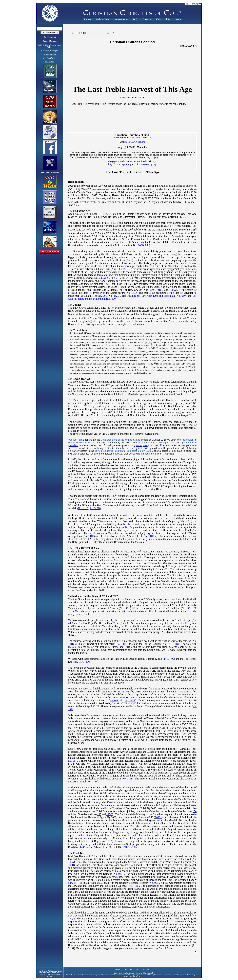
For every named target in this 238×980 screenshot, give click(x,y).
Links (168, 19)
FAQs (136, 19)
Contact (125, 969)
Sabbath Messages (50, 41)
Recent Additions (50, 37)
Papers (88, 19)
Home (178, 19)
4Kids (158, 19)
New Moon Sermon (50, 58)
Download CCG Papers (50, 51)
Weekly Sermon (50, 55)
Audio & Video (103, 19)
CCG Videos (50, 62)
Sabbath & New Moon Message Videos (50, 46)
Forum (131, 969)
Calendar (148, 19)
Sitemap (146, 969)
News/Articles (122, 19)
